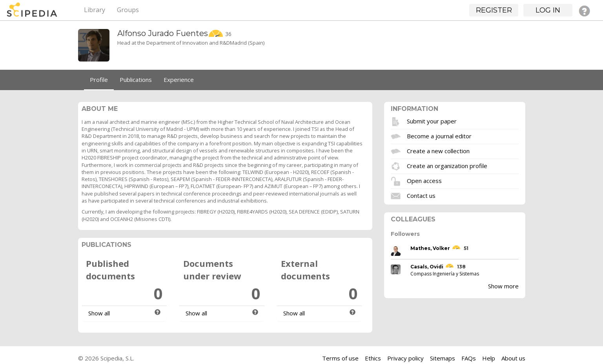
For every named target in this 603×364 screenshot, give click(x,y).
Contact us (421, 195)
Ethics (373, 358)
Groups (128, 10)
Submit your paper (432, 121)
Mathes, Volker (430, 248)
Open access (424, 180)
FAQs (469, 358)
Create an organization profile (447, 165)
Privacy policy (405, 358)
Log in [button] (548, 10)
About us (513, 358)
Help (489, 358)
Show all (99, 313)
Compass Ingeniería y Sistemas (445, 274)
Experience (179, 80)
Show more (503, 286)
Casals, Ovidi (427, 267)
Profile (99, 80)
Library (95, 10)
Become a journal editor (439, 136)
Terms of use (340, 358)
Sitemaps (443, 358)
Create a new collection (438, 150)
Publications (136, 80)
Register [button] (494, 10)
